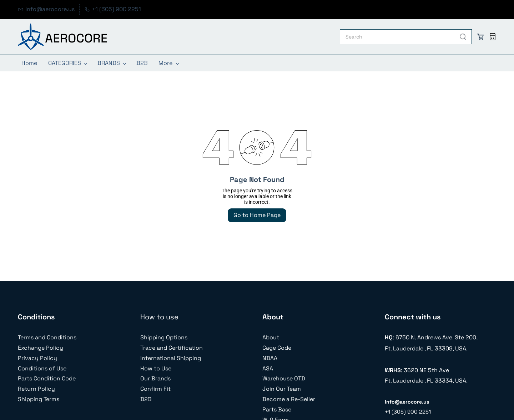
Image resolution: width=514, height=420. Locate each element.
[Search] (397, 37)
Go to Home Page (257, 215)
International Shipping (171, 358)
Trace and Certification (172, 348)
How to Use (156, 368)
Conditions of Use (42, 368)
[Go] (462, 37)
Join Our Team (282, 389)
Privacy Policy (37, 358)
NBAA (270, 358)
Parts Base (277, 409)
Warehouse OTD (284, 378)
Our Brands (155, 378)
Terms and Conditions (47, 337)
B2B (146, 399)
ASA (268, 368)
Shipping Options (164, 337)
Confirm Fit (155, 389)
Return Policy (36, 389)
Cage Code (277, 348)
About (271, 337)
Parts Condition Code (47, 378)
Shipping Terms (39, 399)
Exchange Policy (41, 348)
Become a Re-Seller (289, 399)
